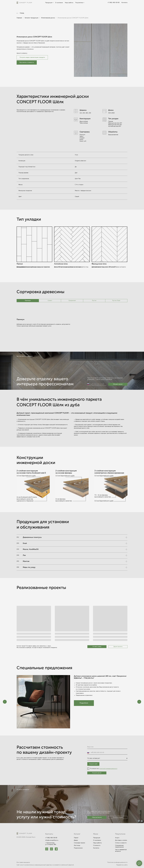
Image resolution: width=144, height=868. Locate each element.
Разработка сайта (122, 865)
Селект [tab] (50, 301)
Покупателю (79, 3)
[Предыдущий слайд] (5, 702)
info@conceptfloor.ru (52, 840)
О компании (59, 3)
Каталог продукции (32, 18)
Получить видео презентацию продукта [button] (32, 57)
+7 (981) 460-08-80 (114, 3)
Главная (19, 18)
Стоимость (97, 845)
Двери (76, 840)
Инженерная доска (48, 18)
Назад (22, 13)
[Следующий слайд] (139, 702)
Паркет (76, 838)
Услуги (117, 838)
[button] (27, 62)
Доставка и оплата (121, 840)
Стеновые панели (79, 843)
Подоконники (78, 848)
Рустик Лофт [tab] (116, 301)
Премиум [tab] (28, 301)
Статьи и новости (121, 843)
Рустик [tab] (94, 301)
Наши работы (69, 3)
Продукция (49, 3)
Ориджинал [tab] (72, 301)
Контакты (124, 3)
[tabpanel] (72, 328)
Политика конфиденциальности (117, 862)
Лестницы (77, 845)
